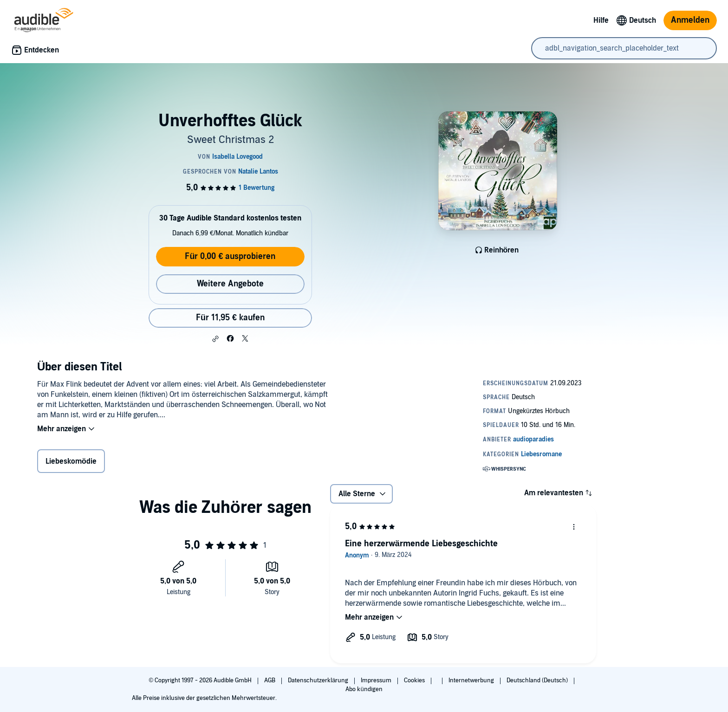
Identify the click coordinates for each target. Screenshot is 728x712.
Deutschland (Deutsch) (538, 680)
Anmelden (690, 20)
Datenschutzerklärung (319, 680)
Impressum (377, 680)
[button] (215, 339)
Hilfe (601, 20)
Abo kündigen (364, 689)
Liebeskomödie (71, 461)
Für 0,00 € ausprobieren (230, 256)
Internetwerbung (472, 680)
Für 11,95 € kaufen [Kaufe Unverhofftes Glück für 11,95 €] (230, 318)
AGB (270, 680)
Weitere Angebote (230, 284)
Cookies (415, 680)
